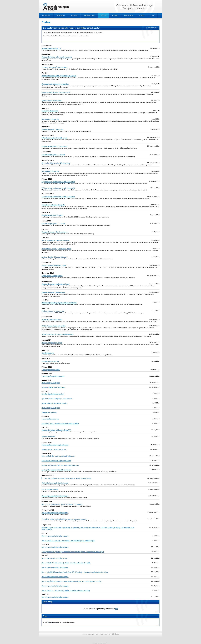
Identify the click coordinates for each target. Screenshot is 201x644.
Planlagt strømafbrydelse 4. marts (54, 265)
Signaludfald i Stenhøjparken (52, 276)
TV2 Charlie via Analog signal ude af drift (56, 461)
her (117, 609)
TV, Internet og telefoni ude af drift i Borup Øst (58, 182)
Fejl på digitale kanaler (50, 489)
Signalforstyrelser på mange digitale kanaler (57, 334)
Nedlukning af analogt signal (52, 343)
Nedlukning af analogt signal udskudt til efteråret (59, 303)
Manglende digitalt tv (49, 412)
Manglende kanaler (49, 436)
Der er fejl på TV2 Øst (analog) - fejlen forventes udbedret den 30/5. (66, 563)
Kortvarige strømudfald (50, 111)
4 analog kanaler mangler (51, 370)
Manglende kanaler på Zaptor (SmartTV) (56, 430)
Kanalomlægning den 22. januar (53, 155)
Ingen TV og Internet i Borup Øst (53, 205)
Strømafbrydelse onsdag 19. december (56, 163)
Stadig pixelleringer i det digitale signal (56, 240)
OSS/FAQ (115, 15)
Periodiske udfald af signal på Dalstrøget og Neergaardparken (64, 519)
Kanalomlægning (48, 353)
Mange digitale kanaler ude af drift (54, 450)
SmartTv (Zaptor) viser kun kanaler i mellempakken (60, 424)
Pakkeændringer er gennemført (53, 311)
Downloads (129, 15)
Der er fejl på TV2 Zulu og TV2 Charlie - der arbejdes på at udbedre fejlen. (68, 541)
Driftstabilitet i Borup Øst (50, 119)
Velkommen (46, 15)
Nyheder (74, 15)
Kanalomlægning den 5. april (52, 215)
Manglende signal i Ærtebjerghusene (55, 232)
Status (103, 15)
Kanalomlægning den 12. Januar (53, 224)
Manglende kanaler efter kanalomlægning (57, 57)
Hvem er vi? (61, 15)
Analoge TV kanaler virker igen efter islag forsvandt (60, 465)
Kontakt (142, 15)
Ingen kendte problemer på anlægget (55, 445)
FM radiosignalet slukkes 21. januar (54, 138)
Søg (153, 15)
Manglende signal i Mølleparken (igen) (55, 284)
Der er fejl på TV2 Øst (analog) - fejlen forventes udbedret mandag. (66, 591)
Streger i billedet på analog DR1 (53, 387)
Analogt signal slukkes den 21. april (54, 257)
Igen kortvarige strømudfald (52, 101)
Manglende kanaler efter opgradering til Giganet (59, 76)
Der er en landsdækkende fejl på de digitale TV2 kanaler (62, 504)
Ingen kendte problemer (50, 361)
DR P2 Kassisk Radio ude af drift (53, 326)
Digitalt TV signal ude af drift (52, 320)
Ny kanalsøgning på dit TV (51, 48)
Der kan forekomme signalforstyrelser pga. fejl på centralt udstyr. (68, 478)
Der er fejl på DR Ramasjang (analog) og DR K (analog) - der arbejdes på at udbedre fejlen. (75, 572)
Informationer (89, 15)
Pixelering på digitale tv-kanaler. (53, 376)
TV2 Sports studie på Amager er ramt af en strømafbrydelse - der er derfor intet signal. (73, 552)
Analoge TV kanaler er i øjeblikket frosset (56, 470)
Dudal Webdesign (100, 643)
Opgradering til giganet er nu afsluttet (55, 84)
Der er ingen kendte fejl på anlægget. (55, 496)
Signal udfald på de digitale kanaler (54, 403)
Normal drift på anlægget (51, 383)
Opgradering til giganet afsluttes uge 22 (56, 92)
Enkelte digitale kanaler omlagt (53, 394)
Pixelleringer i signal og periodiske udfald (56, 249)
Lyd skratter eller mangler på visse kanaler (57, 399)
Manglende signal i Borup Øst (52, 129)
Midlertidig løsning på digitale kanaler (55, 483)
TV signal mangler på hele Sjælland (54, 67)
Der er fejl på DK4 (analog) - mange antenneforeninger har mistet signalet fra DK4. (72, 581)
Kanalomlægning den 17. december (55, 146)
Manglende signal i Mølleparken (53, 292)
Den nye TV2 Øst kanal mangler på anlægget (58, 456)
